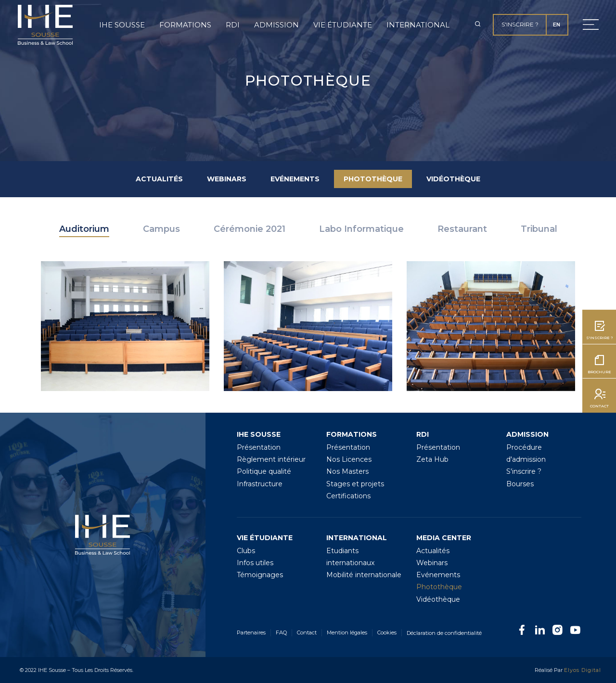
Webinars (227, 179)
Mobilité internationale (364, 575)
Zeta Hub (432, 459)
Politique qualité (264, 471)
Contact (307, 632)
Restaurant (462, 229)
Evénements (295, 179)
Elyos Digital (583, 670)
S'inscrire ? (520, 24)
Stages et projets (355, 484)
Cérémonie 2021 (250, 229)
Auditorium (84, 229)
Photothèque (373, 179)
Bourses (520, 484)
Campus (161, 229)
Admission (276, 25)
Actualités (159, 179)
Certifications (348, 496)
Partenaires (251, 632)
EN (557, 25)
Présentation (259, 447)
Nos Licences (349, 459)
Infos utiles (255, 563)
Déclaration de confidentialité (444, 633)
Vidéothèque (453, 179)
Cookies (387, 632)
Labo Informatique (361, 229)
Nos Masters (347, 471)
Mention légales (347, 632)
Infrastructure (260, 484)
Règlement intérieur (271, 459)
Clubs (246, 551)
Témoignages (260, 575)
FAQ (281, 632)
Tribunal (539, 229)
